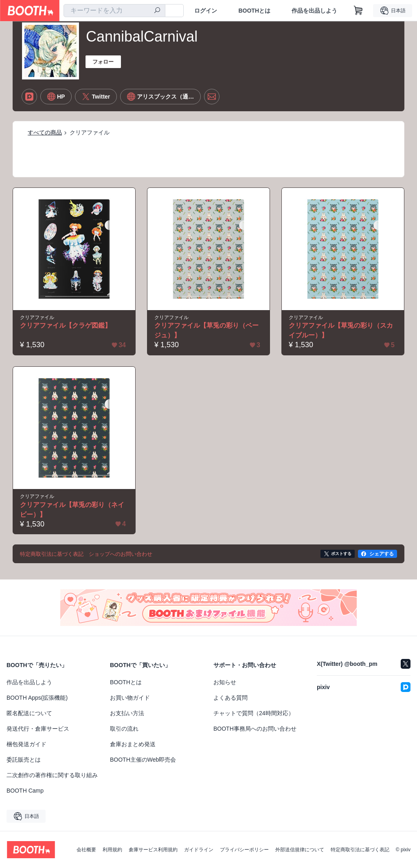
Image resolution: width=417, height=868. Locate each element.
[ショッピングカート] (358, 11)
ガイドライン (199, 850)
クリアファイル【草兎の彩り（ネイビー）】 (72, 510)
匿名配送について (29, 713)
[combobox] (114, 11)
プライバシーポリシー (244, 850)
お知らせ (225, 682)
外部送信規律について (300, 850)
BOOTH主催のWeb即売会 (143, 760)
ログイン (206, 11)
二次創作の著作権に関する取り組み (52, 775)
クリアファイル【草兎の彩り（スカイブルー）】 (341, 330)
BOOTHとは (254, 11)
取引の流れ (124, 729)
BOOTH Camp (25, 791)
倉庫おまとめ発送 (133, 744)
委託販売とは (24, 760)
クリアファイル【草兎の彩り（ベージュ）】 (206, 330)
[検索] (157, 11)
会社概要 (86, 850)
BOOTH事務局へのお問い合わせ (255, 729)
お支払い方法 (127, 713)
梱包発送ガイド (26, 744)
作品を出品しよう (314, 11)
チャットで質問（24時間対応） (254, 713)
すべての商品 (45, 132)
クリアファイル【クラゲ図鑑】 (66, 325)
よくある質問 (230, 698)
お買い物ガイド (130, 698)
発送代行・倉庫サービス (38, 729)
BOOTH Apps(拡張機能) (37, 698)
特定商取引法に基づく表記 (360, 850)
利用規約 (112, 850)
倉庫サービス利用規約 (153, 850)
